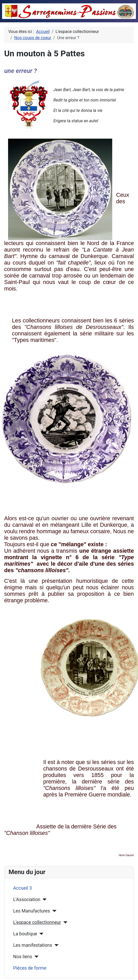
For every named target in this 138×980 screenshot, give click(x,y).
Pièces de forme (30, 968)
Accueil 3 (23, 888)
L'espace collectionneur (37, 922)
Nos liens (23, 957)
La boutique (25, 934)
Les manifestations (33, 945)
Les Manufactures (32, 911)
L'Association (27, 900)
